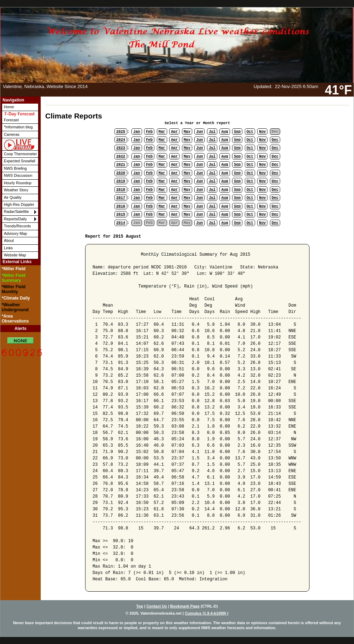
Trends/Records (17, 226)
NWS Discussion (18, 175)
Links (8, 248)
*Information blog (18, 127)
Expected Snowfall (20, 161)
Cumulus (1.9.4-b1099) (206, 613)
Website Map (15, 255)
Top (140, 606)
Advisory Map (15, 233)
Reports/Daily (15, 219)
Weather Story (16, 190)
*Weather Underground (15, 307)
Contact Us (157, 606)
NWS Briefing (15, 168)
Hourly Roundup (18, 183)
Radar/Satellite (16, 211)
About (9, 240)
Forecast (19, 117)
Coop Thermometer (20, 154)
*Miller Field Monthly (14, 289)
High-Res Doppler (19, 204)
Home (9, 107)
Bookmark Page (185, 606)
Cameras (12, 134)
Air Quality (13, 197)
